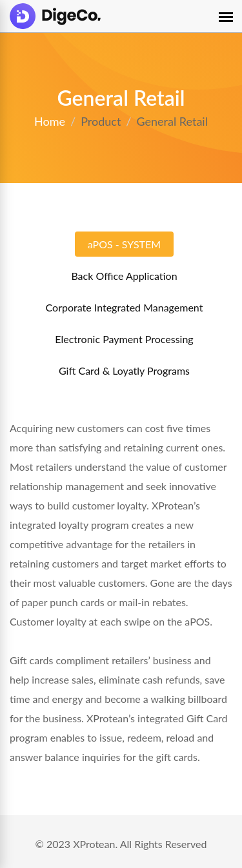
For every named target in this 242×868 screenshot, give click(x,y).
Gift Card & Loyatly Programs (124, 370)
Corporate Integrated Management (125, 307)
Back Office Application (124, 276)
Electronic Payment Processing (124, 339)
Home (50, 121)
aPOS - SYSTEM (124, 244)
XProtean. (95, 844)
